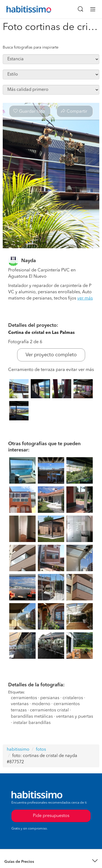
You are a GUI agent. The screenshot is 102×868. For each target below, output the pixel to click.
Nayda (29, 261)
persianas (50, 698)
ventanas (20, 704)
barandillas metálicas (32, 717)
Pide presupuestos (51, 816)
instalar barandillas (32, 723)
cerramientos (24, 698)
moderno (41, 704)
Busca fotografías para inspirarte (31, 47)
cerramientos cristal (49, 710)
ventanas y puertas (75, 717)
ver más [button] (85, 298)
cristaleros (73, 698)
